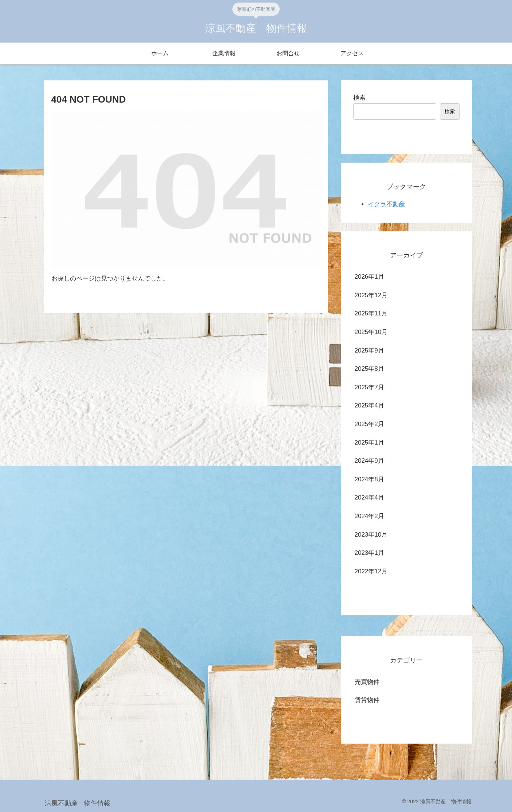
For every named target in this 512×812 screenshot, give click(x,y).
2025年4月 (369, 405)
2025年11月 (371, 313)
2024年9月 (369, 461)
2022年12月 (371, 571)
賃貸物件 (367, 700)
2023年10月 (371, 535)
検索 (359, 98)
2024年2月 (369, 516)
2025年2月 (369, 424)
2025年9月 (369, 351)
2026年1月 (369, 277)
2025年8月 (369, 369)
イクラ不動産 (386, 204)
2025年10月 (371, 332)
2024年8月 (369, 479)
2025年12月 (371, 295)
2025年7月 (369, 387)
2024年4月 (369, 497)
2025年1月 (369, 443)
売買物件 (367, 682)
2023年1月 (369, 553)
